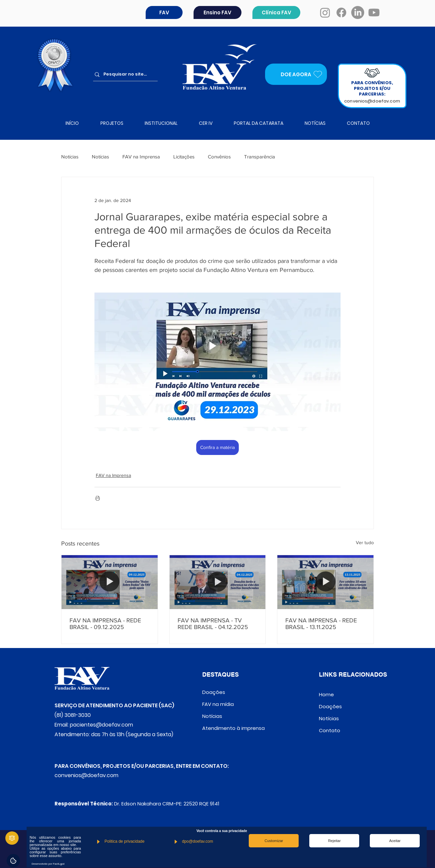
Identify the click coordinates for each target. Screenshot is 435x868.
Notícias (70, 157)
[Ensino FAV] (217, 12)
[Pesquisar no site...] (128, 74)
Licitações (184, 157)
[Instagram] (325, 12)
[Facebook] (341, 12)
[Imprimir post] (98, 498)
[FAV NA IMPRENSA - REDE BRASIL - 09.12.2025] (110, 582)
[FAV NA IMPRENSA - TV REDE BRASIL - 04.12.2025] (218, 582)
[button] (164, 12)
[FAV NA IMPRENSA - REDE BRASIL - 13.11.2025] (325, 582)
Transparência (260, 157)
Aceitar (395, 841)
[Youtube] (374, 12)
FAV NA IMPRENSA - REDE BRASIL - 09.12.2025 (105, 624)
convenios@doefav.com (372, 101)
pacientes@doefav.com (101, 725)
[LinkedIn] (358, 12)
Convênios (219, 157)
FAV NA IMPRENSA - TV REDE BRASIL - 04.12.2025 (213, 624)
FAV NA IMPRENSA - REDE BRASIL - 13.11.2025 (321, 624)
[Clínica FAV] (276, 12)
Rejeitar (334, 841)
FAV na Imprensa (141, 157)
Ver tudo (365, 542)
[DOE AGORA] (296, 74)
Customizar (274, 841)
